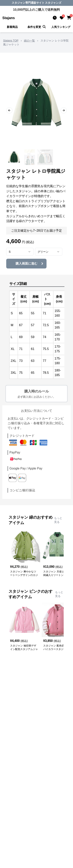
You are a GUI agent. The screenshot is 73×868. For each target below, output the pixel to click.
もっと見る (58, 520)
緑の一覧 (29, 41)
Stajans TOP (11, 41)
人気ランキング (61, 27)
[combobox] (20, 252)
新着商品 (12, 27)
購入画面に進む (30, 264)
